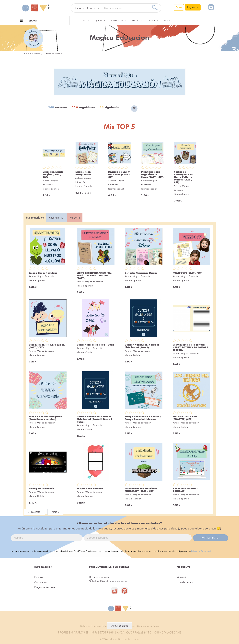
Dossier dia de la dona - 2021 (96, 345)
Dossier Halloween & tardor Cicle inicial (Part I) (142, 346)
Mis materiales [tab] (35, 218)
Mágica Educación (46, 276)
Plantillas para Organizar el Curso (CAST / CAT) (152, 174)
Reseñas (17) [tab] (57, 218)
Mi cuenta (182, 578)
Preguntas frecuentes (45, 588)
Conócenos (40, 583)
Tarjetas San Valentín (90, 488)
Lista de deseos (185, 583)
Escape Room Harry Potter (83, 173)
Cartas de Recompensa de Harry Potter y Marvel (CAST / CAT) (184, 177)
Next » (55, 512)
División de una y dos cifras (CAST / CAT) (119, 174)
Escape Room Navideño (43, 273)
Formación (118, 21)
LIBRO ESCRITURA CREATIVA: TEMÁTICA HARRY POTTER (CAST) (94, 275)
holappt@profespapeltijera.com (110, 581)
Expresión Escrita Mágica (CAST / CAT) (53, 174)
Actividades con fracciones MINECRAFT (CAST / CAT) (141, 490)
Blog (167, 21)
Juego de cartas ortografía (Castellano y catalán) (46, 418)
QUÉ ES (100, 21)
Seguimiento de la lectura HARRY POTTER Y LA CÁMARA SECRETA (190, 347)
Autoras (153, 21)
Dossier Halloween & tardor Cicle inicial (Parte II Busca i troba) (94, 419)
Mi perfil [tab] (75, 218)
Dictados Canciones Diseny (141, 273)
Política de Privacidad (201, 551)
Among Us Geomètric (42, 488)
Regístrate (193, 7)
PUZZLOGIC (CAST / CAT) (188, 273)
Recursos (137, 21)
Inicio (86, 21)
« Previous (34, 512)
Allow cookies (120, 626)
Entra (179, 7)
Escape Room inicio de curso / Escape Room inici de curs (143, 418)
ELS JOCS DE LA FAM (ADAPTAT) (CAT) (185, 418)
